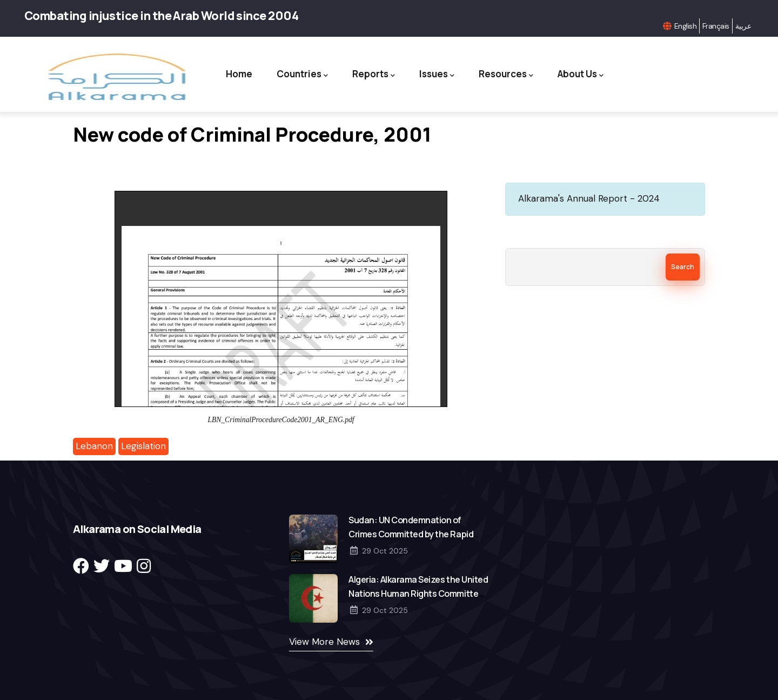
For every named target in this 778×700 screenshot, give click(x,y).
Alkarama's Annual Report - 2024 (589, 198)
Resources (506, 74)
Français (716, 26)
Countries (302, 74)
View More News (324, 642)
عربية (743, 26)
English (685, 26)
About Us (581, 74)
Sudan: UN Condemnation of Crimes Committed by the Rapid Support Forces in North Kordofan (414, 534)
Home (239, 74)
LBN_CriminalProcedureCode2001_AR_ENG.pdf (281, 420)
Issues (437, 74)
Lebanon (94, 446)
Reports (374, 74)
